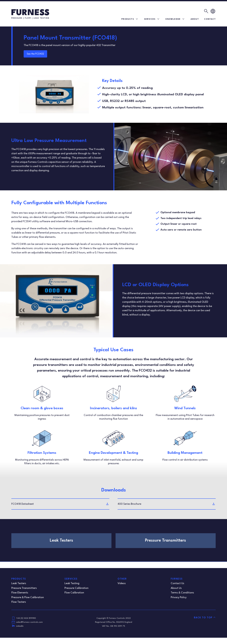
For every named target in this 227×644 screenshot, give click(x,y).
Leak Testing (72, 583)
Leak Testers (19, 583)
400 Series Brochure (129, 504)
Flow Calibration (74, 593)
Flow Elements (20, 593)
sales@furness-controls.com (29, 622)
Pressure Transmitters (24, 588)
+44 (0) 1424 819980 (26, 618)
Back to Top (203, 618)
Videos (122, 583)
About (195, 19)
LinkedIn (20, 626)
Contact (210, 19)
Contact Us (177, 583)
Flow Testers (19, 602)
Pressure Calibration (76, 588)
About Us (176, 588)
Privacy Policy (179, 597)
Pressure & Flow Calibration (28, 597)
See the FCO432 (35, 54)
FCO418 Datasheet (23, 504)
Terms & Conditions (182, 593)
